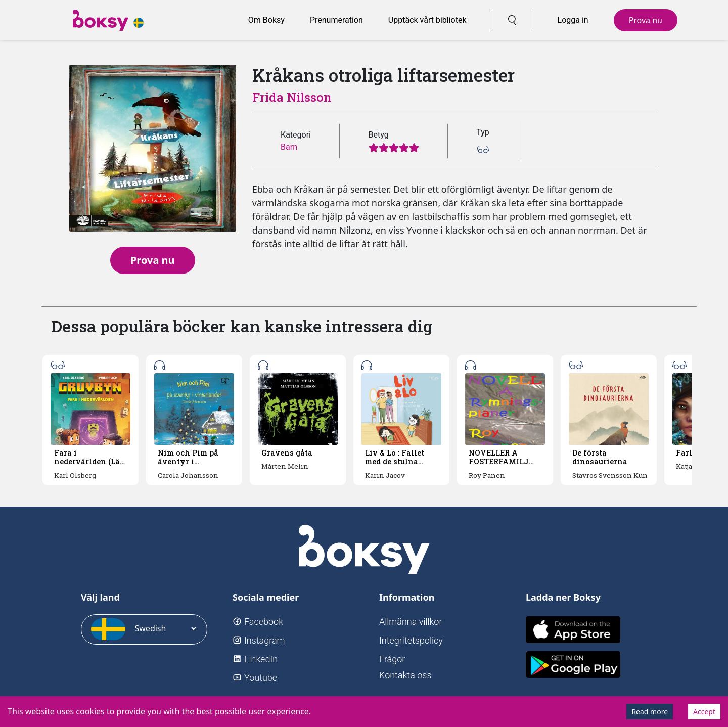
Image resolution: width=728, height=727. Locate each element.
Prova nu (646, 20)
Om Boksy (266, 20)
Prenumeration (336, 20)
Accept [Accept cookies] (704, 712)
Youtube (261, 678)
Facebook (264, 622)
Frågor (392, 659)
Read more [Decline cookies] (650, 712)
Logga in (573, 20)
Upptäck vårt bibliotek (427, 20)
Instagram (265, 640)
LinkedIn (261, 659)
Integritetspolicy (411, 640)
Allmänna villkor (411, 622)
